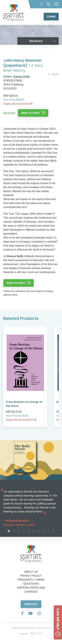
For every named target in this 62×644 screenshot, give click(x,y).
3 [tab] (19, 531)
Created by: (31, 634)
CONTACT (31, 604)
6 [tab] (34, 531)
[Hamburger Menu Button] (56, 4)
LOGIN (51, 17)
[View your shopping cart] (48, 4)
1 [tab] (9, 531)
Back (53, 74)
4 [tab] (24, 531)
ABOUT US (31, 572)
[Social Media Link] (22, 614)
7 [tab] (39, 531)
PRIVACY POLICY (31, 576)
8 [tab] (43, 531)
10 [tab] (53, 531)
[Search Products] (41, 4)
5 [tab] (29, 531)
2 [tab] (14, 531)
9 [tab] (48, 531)
